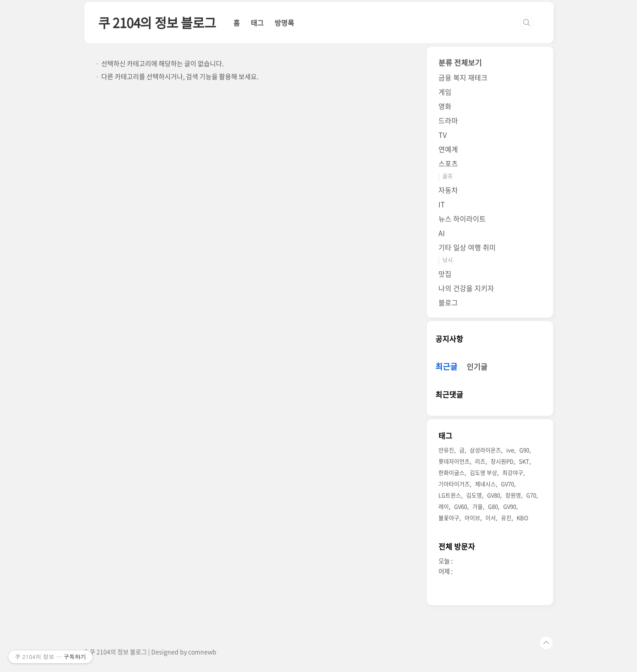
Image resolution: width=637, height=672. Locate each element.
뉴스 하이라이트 (462, 218)
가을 (478, 506)
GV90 (510, 506)
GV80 (494, 495)
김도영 (474, 495)
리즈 (480, 461)
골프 (448, 176)
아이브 (472, 518)
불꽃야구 (449, 518)
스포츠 (448, 163)
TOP (546, 643)
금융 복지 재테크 (463, 77)
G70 (531, 495)
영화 (445, 106)
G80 (493, 506)
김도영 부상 (483, 472)
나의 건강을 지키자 (466, 288)
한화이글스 (451, 472)
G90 (524, 450)
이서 (491, 518)
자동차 (448, 190)
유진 (506, 518)
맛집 (445, 274)
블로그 (448, 302)
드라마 (448, 120)
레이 (444, 506)
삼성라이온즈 (485, 450)
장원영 (513, 495)
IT (442, 204)
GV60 (461, 506)
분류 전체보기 (460, 62)
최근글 (446, 366)
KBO (523, 518)
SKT (524, 461)
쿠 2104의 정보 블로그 (157, 22)
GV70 (508, 484)
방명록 (284, 23)
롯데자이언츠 (454, 461)
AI (442, 233)
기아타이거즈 (454, 484)
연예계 (448, 149)
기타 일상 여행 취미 (467, 247)
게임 (445, 92)
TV (443, 135)
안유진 (446, 450)
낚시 (448, 260)
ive (510, 450)
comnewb (202, 652)
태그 (257, 23)
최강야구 (513, 472)
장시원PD (502, 461)
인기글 (477, 366)
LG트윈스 (450, 495)
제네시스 (485, 484)
